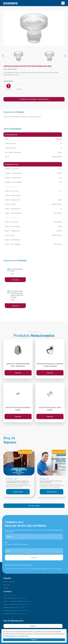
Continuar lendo (18, 492)
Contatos (8, 591)
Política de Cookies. (24, 636)
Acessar (33, 626)
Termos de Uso (57, 569)
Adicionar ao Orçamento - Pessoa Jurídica (34, 99)
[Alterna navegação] (63, 3)
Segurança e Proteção (25, 452)
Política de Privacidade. (11, 636)
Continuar (34, 640)
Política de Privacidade (40, 569)
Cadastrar (34, 558)
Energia (6, 588)
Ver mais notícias (34, 506)
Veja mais (18, 373)
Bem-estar (7, 585)
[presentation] (3, 56)
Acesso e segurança (9, 582)
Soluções (7, 578)
